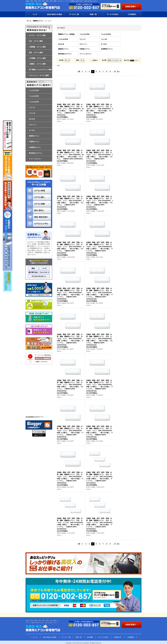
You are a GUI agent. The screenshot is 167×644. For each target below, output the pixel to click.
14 (115, 72)
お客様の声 (118, 637)
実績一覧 (93, 14)
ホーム (35, 637)
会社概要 (90, 637)
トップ (35, 14)
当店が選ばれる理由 (54, 14)
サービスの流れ (113, 14)
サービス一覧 (74, 14)
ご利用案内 (132, 14)
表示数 (61, 60)
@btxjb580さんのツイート (35, 417)
